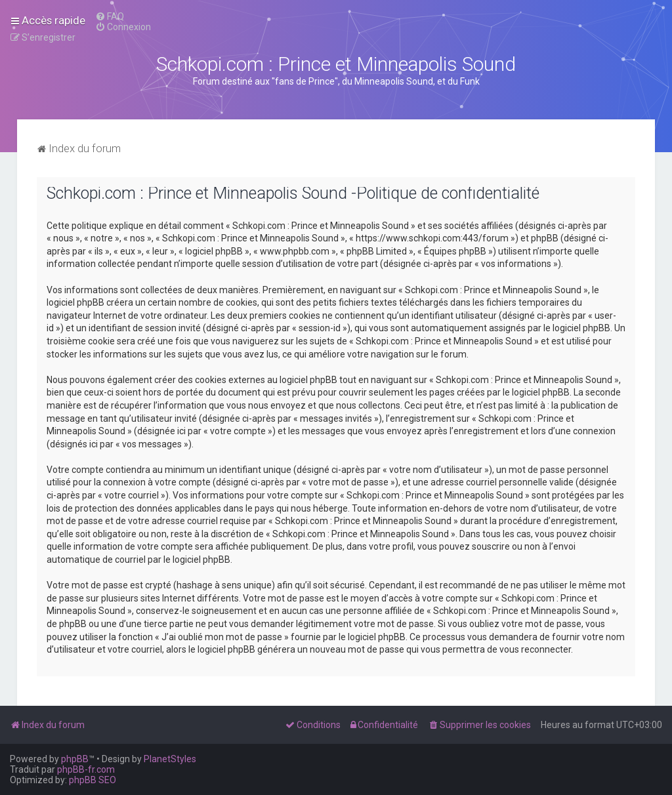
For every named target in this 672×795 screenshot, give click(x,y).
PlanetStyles (170, 759)
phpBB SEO (93, 780)
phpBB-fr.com (86, 769)
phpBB (75, 759)
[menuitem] (110, 16)
